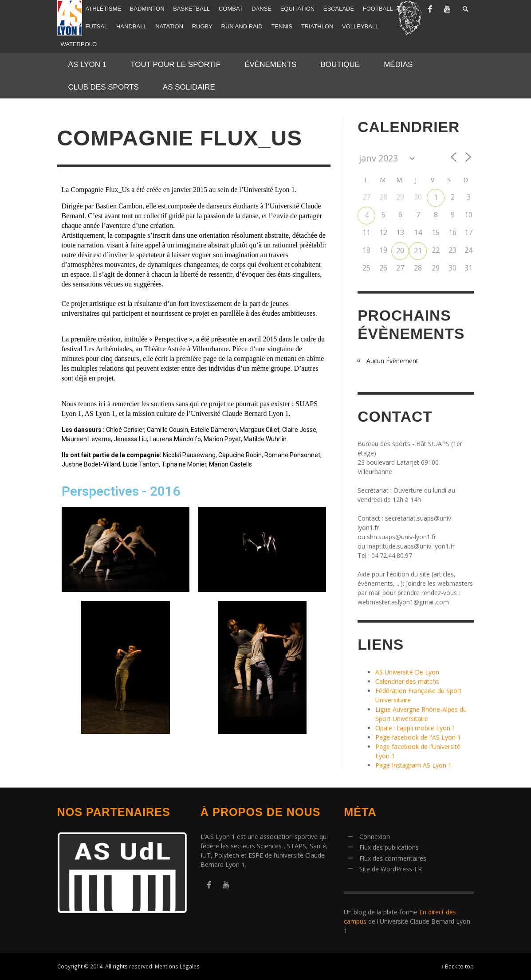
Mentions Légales (177, 966)
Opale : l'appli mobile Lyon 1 (415, 728)
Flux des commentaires (393, 858)
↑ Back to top (458, 966)
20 (400, 251)
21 (418, 251)
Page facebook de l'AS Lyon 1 (418, 737)
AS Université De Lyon (407, 672)
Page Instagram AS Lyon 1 (413, 765)
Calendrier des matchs (407, 681)
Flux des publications (389, 847)
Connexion (375, 837)
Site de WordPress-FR (391, 869)
